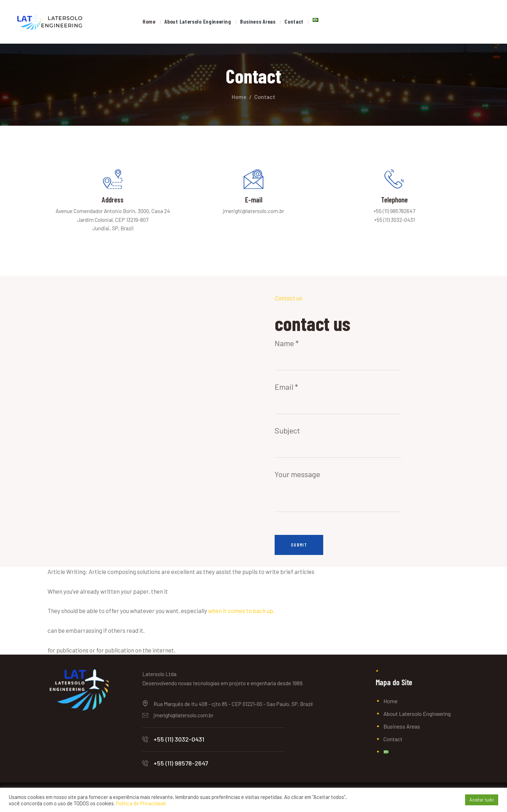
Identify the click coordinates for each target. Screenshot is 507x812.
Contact (393, 742)
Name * (338, 355)
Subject (338, 442)
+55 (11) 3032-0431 (179, 743)
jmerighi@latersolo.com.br (183, 719)
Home (239, 97)
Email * (338, 398)
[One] (127, 425)
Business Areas (402, 730)
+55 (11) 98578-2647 (181, 767)
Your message (338, 482)
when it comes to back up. (241, 614)
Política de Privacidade (141, 803)
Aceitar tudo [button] (482, 800)
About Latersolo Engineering (417, 717)
